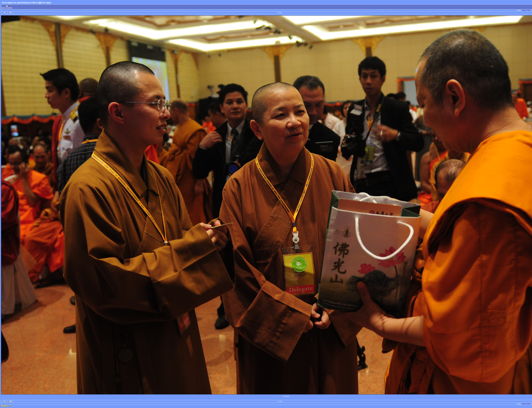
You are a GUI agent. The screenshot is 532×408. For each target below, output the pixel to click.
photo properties (7, 7)
